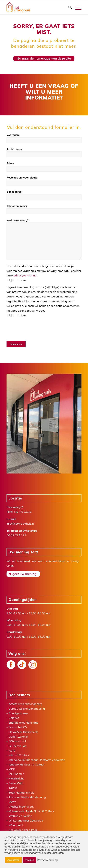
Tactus (13, 788)
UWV (12, 802)
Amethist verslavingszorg (25, 704)
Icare (12, 750)
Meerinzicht (16, 778)
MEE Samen (16, 774)
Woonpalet (16, 825)
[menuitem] (68, 7)
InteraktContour (19, 755)
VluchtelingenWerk (21, 806)
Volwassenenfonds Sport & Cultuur (31, 811)
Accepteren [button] (13, 860)
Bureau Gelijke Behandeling (27, 709)
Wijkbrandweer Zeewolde (26, 820)
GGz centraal (17, 741)
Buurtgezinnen (18, 713)
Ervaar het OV (18, 727)
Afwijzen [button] (29, 860)
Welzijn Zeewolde (20, 816)
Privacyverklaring (47, 860)
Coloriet (14, 718)
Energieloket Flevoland (24, 723)
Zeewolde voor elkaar (23, 830)
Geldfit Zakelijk (18, 737)
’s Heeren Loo (18, 746)
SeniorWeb (16, 783)
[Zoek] (68, 7)
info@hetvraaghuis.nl (20, 524)
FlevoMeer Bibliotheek (23, 732)
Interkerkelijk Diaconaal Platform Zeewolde (37, 760)
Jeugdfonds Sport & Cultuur (27, 764)
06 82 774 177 (16, 535)
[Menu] (77, 7)
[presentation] (33, 329)
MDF (12, 769)
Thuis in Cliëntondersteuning (27, 797)
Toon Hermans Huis (21, 793)
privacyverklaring (25, 275)
